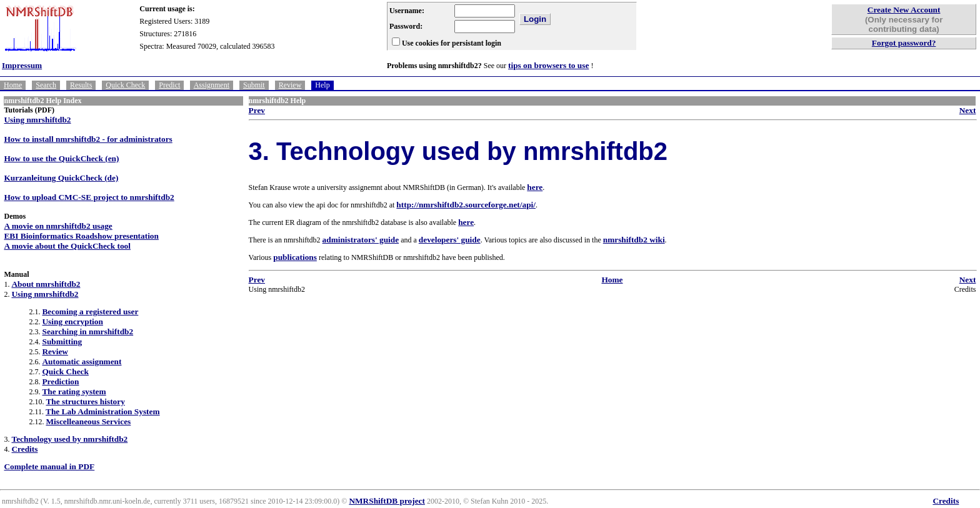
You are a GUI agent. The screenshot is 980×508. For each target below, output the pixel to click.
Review (290, 85)
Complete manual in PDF (49, 466)
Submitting (62, 341)
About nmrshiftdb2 (46, 284)
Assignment (212, 85)
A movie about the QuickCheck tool (67, 246)
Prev (257, 110)
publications (295, 257)
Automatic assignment (82, 361)
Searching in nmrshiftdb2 (87, 331)
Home (13, 85)
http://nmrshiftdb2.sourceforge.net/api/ (466, 205)
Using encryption (72, 321)
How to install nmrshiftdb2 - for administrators (88, 139)
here (535, 187)
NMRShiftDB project (387, 501)
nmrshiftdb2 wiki (634, 240)
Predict (169, 85)
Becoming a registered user (90, 311)
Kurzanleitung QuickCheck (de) (61, 178)
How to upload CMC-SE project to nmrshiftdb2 (89, 197)
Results (81, 85)
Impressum (22, 65)
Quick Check (125, 85)
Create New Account (904, 10)
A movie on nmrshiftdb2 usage (58, 226)
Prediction (60, 381)
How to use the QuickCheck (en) (61, 158)
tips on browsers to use (548, 65)
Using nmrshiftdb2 (37, 120)
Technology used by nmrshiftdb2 (69, 439)
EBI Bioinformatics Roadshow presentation (81, 236)
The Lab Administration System (103, 411)
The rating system (74, 391)
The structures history (85, 401)
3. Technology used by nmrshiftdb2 (458, 151)
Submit (254, 85)
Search (46, 85)
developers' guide (450, 240)
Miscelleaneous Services (88, 421)
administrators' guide (361, 240)
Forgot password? (904, 43)
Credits (24, 449)
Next (968, 110)
